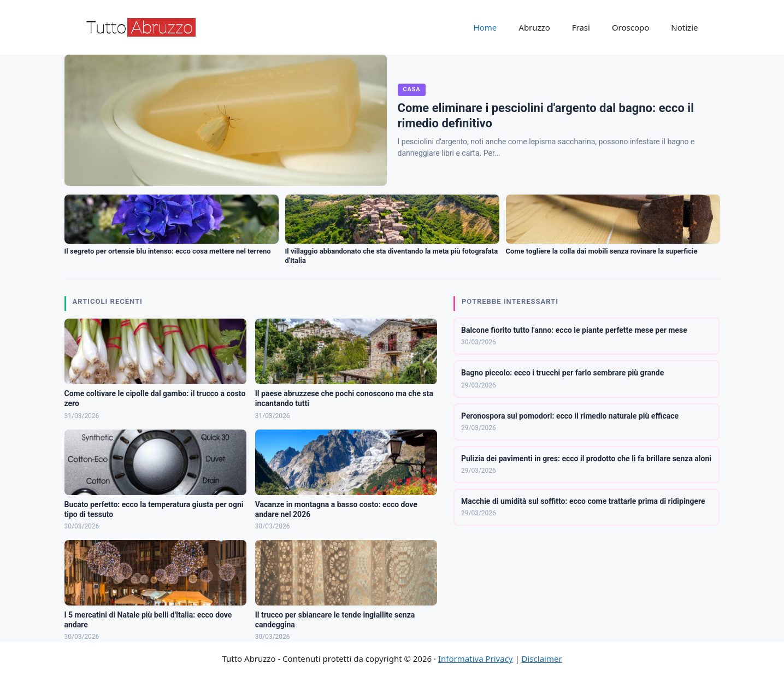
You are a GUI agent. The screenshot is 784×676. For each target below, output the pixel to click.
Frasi (581, 27)
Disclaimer (542, 659)
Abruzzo (534, 27)
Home (485, 27)
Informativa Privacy (475, 659)
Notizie (684, 27)
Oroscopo (630, 27)
